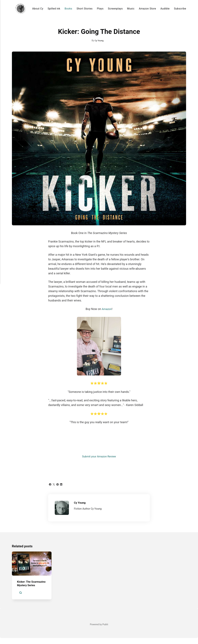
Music (131, 9)
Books (68, 9)
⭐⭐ (99, 383)
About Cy (38, 9)
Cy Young (99, 40)
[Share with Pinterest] (58, 484)
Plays (100, 9)
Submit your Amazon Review (99, 456)
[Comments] (20, 599)
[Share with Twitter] (54, 484)
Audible (165, 9)
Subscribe (180, 9)
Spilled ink (54, 9)
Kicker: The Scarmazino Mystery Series (31, 588)
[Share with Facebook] (50, 484)
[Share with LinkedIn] (62, 484)
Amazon (107, 309)
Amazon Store (148, 9)
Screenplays (115, 9)
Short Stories (85, 9)
